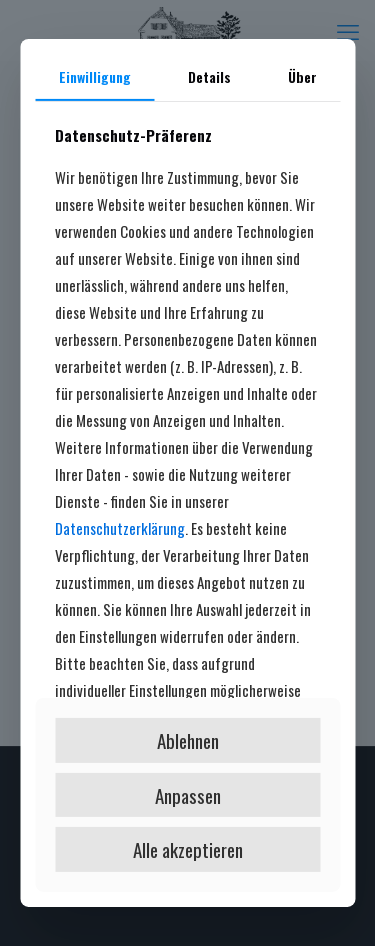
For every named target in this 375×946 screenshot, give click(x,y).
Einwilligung (95, 76)
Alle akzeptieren (188, 849)
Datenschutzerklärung (120, 528)
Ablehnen (188, 740)
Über (302, 76)
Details (209, 76)
